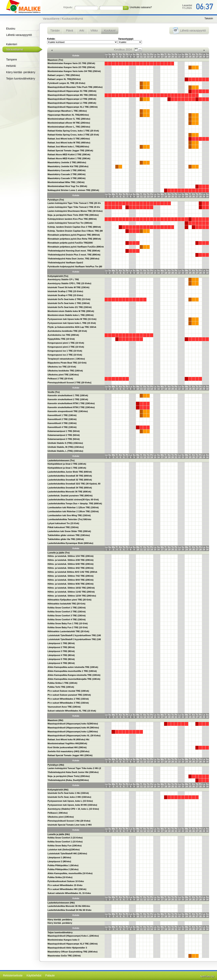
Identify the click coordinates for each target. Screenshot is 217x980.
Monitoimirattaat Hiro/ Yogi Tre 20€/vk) (67, 186)
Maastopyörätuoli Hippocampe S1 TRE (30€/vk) (72, 91)
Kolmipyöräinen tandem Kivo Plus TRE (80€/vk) (72, 219)
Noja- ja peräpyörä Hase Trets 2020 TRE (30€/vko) (73, 215)
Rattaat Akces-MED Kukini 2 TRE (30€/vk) (69, 154)
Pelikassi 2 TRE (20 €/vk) (60, 379)
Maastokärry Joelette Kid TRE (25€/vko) (68, 166)
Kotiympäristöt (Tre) (58, 276)
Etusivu (11, 29)
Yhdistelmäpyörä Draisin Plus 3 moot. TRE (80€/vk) (74, 255)
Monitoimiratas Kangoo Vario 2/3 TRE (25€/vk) (71, 67)
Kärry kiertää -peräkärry (21, 72)
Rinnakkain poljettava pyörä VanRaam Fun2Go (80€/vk (76, 247)
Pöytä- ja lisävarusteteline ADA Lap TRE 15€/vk (72, 327)
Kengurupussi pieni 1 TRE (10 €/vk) (66, 343)
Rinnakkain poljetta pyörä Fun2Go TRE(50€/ (70, 243)
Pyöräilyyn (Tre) (56, 200)
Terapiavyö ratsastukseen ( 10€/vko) (66, 359)
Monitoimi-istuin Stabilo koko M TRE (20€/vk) (71, 311)
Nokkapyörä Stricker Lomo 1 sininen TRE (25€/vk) (73, 190)
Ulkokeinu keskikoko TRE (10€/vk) (65, 371)
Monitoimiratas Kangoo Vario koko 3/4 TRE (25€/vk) (74, 71)
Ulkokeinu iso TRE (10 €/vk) (62, 367)
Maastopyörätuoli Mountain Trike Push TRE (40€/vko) (75, 87)
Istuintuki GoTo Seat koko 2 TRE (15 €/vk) (69, 299)
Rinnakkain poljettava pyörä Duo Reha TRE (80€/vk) (74, 239)
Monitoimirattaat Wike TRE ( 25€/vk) (66, 182)
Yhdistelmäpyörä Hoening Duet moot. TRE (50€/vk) (74, 251)
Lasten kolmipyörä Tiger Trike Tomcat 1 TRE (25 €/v (74, 203)
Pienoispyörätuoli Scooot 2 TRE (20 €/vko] (69, 383)
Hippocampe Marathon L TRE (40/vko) (67, 111)
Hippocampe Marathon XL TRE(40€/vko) (68, 115)
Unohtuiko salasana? (141, 7)
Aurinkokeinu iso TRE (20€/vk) (63, 335)
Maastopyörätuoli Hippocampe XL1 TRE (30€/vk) (73, 107)
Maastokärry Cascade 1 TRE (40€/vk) (66, 170)
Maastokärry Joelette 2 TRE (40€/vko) (67, 162)
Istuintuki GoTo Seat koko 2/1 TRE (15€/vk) (70, 307)
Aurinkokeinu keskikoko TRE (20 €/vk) (67, 331)
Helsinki (11, 66)
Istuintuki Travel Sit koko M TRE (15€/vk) (68, 287)
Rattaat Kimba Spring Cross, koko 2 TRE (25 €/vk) (73, 135)
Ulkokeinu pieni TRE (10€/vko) (63, 375)
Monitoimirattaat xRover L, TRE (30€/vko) (69, 127)
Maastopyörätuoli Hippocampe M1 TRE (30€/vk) (72, 95)
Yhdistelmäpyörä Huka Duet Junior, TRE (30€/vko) (73, 259)
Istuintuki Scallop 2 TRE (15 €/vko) (65, 291)
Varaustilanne (15, 49)
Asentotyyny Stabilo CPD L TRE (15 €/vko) (69, 283)
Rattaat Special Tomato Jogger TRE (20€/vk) (70, 151)
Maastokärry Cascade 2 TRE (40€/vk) (66, 174)
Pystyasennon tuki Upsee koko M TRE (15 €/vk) (72, 319)
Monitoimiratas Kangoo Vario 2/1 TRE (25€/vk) (71, 63)
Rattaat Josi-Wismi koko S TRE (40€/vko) (69, 139)
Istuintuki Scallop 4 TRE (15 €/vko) (65, 295)
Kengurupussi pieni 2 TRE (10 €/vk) (66, 347)
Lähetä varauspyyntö (19, 35)
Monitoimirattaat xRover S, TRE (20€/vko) (69, 119)
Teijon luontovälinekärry (21, 79)
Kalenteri (12, 44)
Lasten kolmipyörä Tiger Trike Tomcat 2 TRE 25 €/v (74, 207)
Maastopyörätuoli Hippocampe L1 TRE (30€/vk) (72, 103)
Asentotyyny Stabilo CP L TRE (63, 279)
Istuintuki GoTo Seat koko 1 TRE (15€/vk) (69, 303)
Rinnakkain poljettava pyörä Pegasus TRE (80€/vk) (74, 235)
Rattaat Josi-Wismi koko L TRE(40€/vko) (68, 147)
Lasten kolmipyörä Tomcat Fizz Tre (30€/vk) (70, 223)
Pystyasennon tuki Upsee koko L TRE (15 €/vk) (72, 323)
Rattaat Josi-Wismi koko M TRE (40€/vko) (69, 143)
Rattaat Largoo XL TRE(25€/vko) (64, 79)
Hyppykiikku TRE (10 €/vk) (61, 339)
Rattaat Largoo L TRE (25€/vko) (64, 75)
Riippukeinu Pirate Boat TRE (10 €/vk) (67, 363)
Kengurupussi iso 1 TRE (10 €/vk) (65, 351)
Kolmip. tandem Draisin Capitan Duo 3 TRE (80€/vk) (74, 227)
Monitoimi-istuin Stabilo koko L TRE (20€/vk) (71, 315)
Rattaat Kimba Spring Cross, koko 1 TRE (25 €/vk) (73, 131)
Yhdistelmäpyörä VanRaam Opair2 (65, 263)
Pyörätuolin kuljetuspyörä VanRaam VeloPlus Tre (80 (75, 267)
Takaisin (209, 18)
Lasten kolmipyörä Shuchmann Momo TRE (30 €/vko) (75, 211)
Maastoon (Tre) (55, 60)
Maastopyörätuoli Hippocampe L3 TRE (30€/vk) (72, 99)
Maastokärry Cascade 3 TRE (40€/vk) (66, 178)
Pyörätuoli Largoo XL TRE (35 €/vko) (66, 83)
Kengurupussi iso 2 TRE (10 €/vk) (65, 355)
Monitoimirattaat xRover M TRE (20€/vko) (69, 123)
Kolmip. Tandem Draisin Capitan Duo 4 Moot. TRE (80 (75, 231)
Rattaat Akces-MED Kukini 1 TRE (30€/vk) (69, 158)
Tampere (11, 59)
